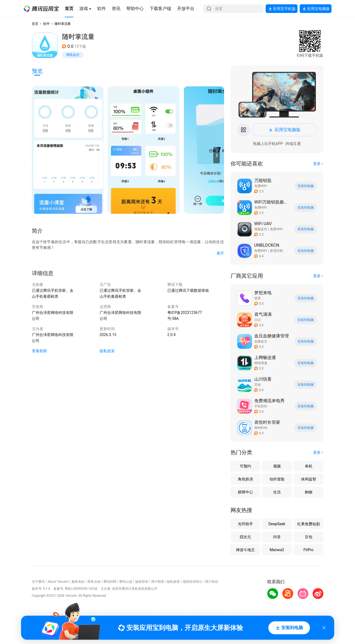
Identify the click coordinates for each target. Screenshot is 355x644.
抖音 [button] (277, 537)
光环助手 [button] (245, 524)
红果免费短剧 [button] (309, 524)
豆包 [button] (309, 537)
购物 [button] (309, 492)
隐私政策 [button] (107, 351)
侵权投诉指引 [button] (192, 582)
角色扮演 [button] (245, 479)
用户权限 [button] (158, 582)
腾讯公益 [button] (126, 582)
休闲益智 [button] (309, 479)
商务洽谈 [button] (94, 582)
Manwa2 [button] (277, 550)
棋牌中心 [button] (245, 492)
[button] (41, 9)
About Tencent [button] (58, 582)
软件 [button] (46, 24)
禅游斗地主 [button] (245, 550)
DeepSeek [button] (277, 524)
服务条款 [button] (78, 582)
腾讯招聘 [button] (110, 582)
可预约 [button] (245, 466)
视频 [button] (277, 466)
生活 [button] (277, 492)
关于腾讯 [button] (38, 582)
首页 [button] (35, 24)
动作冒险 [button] (277, 479)
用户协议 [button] (212, 582)
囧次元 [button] (245, 537)
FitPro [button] (308, 550)
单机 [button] (309, 466)
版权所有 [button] (142, 582)
